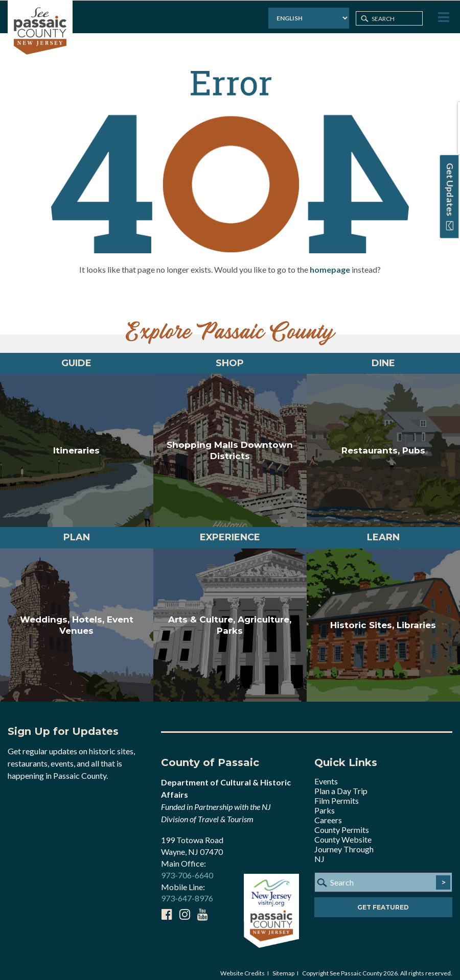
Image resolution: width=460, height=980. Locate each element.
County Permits (342, 822)
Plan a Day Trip (341, 784)
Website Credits (243, 965)
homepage (330, 262)
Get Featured (383, 900)
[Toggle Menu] (443, 17)
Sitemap (283, 965)
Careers (328, 813)
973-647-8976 (187, 891)
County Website (343, 832)
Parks (325, 803)
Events (326, 774)
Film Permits (337, 793)
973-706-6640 (187, 867)
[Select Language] (308, 18)
